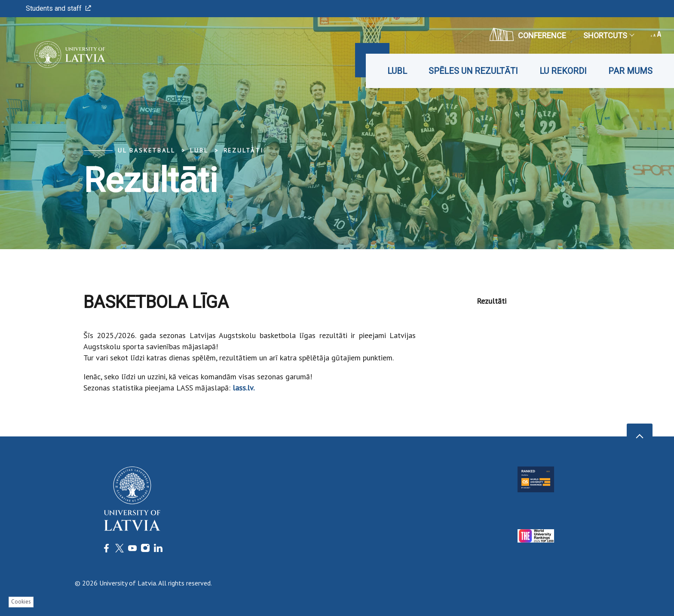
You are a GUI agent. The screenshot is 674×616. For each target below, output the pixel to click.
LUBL (397, 71)
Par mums (630, 71)
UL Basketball (146, 150)
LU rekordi (563, 71)
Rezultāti (244, 150)
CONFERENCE (528, 34)
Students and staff (58, 8)
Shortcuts (608, 35)
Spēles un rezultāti (473, 71)
